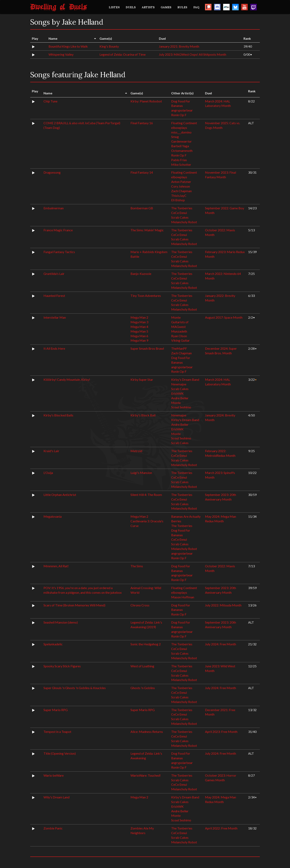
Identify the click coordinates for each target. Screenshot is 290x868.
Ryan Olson (179, 336)
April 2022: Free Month (221, 828)
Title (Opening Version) (60, 753)
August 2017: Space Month (224, 317)
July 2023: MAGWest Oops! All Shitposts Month (193, 54)
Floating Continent (184, 123)
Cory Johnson (181, 186)
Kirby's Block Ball (143, 415)
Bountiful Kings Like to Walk (68, 46)
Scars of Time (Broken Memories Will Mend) (74, 605)
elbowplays (179, 128)
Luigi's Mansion (141, 473)
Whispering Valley (61, 54)
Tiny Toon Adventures (146, 296)
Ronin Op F (179, 115)
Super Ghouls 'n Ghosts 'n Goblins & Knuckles (75, 688)
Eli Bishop (178, 200)
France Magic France (58, 230)
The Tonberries (182, 208)
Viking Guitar (180, 340)
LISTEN (114, 7)
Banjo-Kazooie (141, 274)
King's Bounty (109, 46)
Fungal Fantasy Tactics (59, 252)
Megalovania (53, 516)
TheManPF (179, 348)
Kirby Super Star (142, 379)
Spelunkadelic (53, 644)
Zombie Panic (53, 828)
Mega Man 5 (139, 331)
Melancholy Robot (184, 222)
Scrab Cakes (180, 217)
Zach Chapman (181, 191)
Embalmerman (54, 208)
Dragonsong (52, 172)
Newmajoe (179, 384)
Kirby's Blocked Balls (58, 415)
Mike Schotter (181, 164)
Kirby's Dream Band (185, 379)
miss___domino (181, 132)
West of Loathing (142, 666)
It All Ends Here (54, 348)
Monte (176, 317)
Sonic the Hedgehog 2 (146, 644)
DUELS (131, 7)
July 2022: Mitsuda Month (223, 605)
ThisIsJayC (179, 196)
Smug (175, 137)
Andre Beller (180, 398)
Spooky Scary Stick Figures (62, 666)
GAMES (166, 7)
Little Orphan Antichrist (60, 495)
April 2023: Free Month (221, 732)
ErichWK (177, 393)
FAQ (196, 7)
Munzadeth (179, 331)
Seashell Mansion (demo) (61, 622)
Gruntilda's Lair (54, 274)
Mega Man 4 (139, 327)
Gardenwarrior (181, 141)
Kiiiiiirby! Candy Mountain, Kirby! (67, 379)
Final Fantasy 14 (142, 172)
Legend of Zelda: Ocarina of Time (123, 54)
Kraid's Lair (51, 451)
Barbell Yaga (180, 146)
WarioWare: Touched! (146, 775)
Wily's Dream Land (56, 797)
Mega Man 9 (139, 340)
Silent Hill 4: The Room (146, 495)
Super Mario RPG (56, 710)
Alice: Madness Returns (147, 732)
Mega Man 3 (139, 322)
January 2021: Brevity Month (179, 46)
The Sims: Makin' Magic (147, 230)
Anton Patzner (181, 182)
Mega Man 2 (139, 317)
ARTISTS (148, 7)
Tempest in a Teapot (57, 732)
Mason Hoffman (183, 597)
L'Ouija (48, 473)
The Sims (137, 566)
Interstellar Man (55, 317)
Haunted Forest (54, 296)
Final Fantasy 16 (142, 123)
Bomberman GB (142, 208)
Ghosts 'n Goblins (143, 688)
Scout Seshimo (181, 407)
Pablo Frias (179, 160)
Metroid (136, 451)
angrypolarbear (182, 110)
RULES (182, 7)
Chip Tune (50, 101)
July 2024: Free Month (221, 644)
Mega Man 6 (139, 336)
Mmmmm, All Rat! (56, 566)
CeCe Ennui (179, 213)
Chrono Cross (140, 605)
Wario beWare (54, 775)
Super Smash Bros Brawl (147, 348)
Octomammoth (182, 151)
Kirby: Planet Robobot (146, 101)
